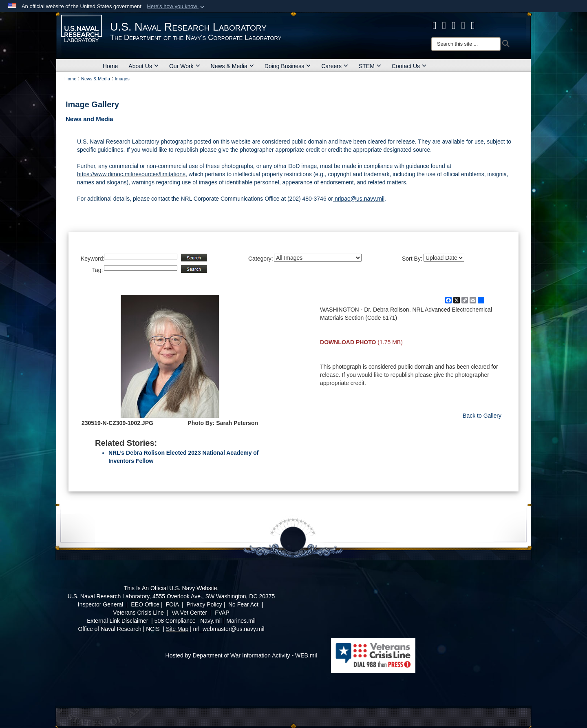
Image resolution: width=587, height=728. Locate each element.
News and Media (89, 119)
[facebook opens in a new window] (435, 25)
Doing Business (288, 66)
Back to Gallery (482, 416)
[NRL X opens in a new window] (444, 25)
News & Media (232, 66)
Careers (335, 66)
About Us (143, 66)
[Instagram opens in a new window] (454, 25)
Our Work (185, 66)
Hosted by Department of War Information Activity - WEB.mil (241, 655)
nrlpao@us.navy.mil (359, 199)
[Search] (466, 44)
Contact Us (409, 66)
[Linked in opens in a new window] (463, 25)
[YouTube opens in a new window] (473, 25)
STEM (370, 66)
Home (110, 66)
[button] (176, 7)
